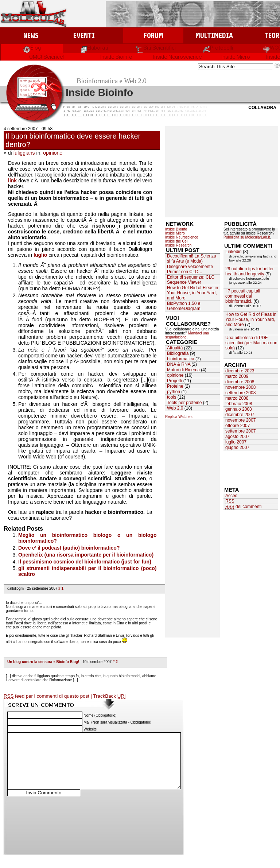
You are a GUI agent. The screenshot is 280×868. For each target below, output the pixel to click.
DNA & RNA (179, 364)
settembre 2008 (240, 393)
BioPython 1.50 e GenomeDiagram (184, 306)
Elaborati (94, 48)
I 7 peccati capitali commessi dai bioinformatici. (243, 296)
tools (172, 397)
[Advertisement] (222, 172)
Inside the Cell (177, 241)
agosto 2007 (237, 437)
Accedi (232, 496)
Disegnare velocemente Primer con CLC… (190, 269)
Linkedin (234, 252)
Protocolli (218, 48)
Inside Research (178, 245)
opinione (53, 153)
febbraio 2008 (239, 404)
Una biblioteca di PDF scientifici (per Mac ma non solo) (251, 343)
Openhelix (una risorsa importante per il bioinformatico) (86, 555)
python (174, 392)
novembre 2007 (240, 420)
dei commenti (243, 507)
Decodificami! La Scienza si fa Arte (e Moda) (192, 259)
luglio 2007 (236, 442)
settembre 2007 (240, 431)
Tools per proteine (184, 403)
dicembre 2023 (240, 371)
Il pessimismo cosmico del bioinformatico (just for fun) (85, 562)
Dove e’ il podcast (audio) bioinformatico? (69, 548)
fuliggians (24, 153)
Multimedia (214, 36)
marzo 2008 (237, 398)
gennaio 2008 (239, 409)
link (12, 181)
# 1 (61, 588)
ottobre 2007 (238, 426)
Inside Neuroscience (177, 57)
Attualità (175, 348)
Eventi (84, 36)
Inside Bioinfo (116, 57)
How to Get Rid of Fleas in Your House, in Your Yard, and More (192, 293)
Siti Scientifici (156, 48)
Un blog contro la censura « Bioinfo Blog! (43, 662)
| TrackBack (108, 696)
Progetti (174, 381)
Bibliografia (178, 353)
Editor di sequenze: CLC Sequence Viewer (191, 280)
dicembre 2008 (240, 382)
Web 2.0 (175, 408)
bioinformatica (181, 359)
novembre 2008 (240, 387)
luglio (40, 255)
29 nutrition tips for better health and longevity (250, 271)
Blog (32, 48)
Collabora (262, 108)
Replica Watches (179, 417)
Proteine (175, 386)
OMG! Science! (46, 57)
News (31, 36)
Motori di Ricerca (183, 370)
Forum (153, 36)
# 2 (115, 662)
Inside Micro (236, 57)
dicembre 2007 (240, 415)
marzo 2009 (237, 376)
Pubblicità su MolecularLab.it (247, 237)
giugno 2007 (237, 447)
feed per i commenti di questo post (47, 696)
